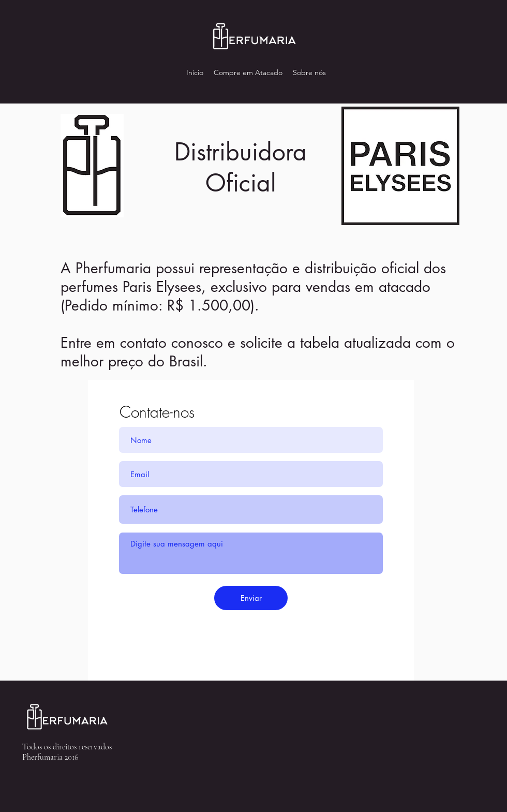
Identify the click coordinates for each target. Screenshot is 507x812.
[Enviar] (251, 598)
